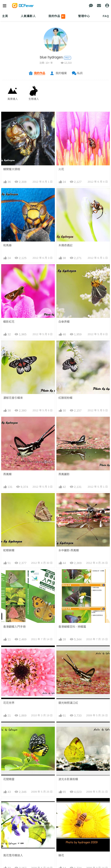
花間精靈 (9, 679)
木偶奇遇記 (65, 245)
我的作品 (57, 16)
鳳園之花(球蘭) (68, 757)
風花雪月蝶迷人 (13, 705)
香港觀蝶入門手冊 (14, 627)
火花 (61, 169)
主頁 (5, 16)
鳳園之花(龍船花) (69, 731)
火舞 (6, 862)
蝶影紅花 (9, 322)
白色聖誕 (64, 783)
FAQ (106, 16)
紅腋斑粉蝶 (65, 398)
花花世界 (9, 653)
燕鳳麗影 (64, 474)
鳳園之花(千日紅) (14, 731)
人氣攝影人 (28, 16)
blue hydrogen (51, 57)
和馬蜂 (7, 245)
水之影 (63, 836)
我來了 (7, 836)
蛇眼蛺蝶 (9, 550)
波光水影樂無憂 (13, 783)
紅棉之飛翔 (65, 810)
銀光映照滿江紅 (68, 653)
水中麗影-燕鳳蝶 (69, 550)
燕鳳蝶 (7, 474)
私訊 (80, 73)
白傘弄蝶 (64, 322)
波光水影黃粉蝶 (68, 679)
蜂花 (61, 705)
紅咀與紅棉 (65, 862)
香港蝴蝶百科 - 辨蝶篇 (72, 627)
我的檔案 (61, 73)
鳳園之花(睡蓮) (13, 757)
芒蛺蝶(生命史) (13, 810)
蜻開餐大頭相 (12, 169)
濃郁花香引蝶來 (13, 398)
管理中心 (84, 16)
